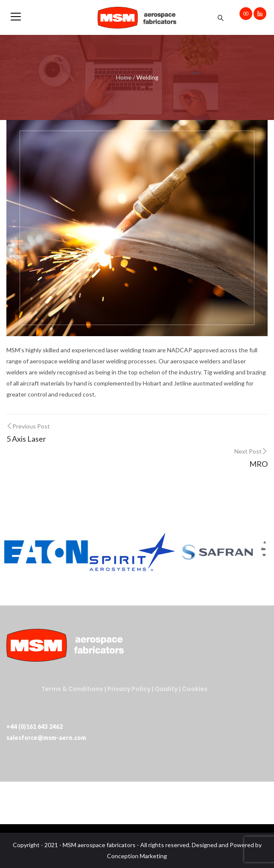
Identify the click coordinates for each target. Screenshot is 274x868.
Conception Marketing (137, 856)
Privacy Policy (129, 689)
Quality (167, 689)
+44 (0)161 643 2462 (35, 727)
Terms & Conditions (72, 689)
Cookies (195, 689)
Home (124, 77)
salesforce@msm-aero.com (46, 738)
